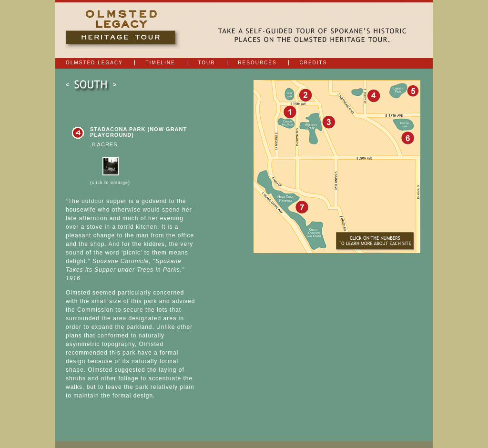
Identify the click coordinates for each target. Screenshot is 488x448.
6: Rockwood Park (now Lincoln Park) (407, 137)
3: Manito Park (328, 121)
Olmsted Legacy (94, 63)
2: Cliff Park (305, 94)
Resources (257, 63)
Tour (206, 63)
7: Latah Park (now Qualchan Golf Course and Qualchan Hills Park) (301, 207)
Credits (313, 63)
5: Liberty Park (411, 91)
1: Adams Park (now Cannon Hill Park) (289, 111)
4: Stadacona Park (373, 95)
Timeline (160, 63)
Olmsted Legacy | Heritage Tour (123, 30)
